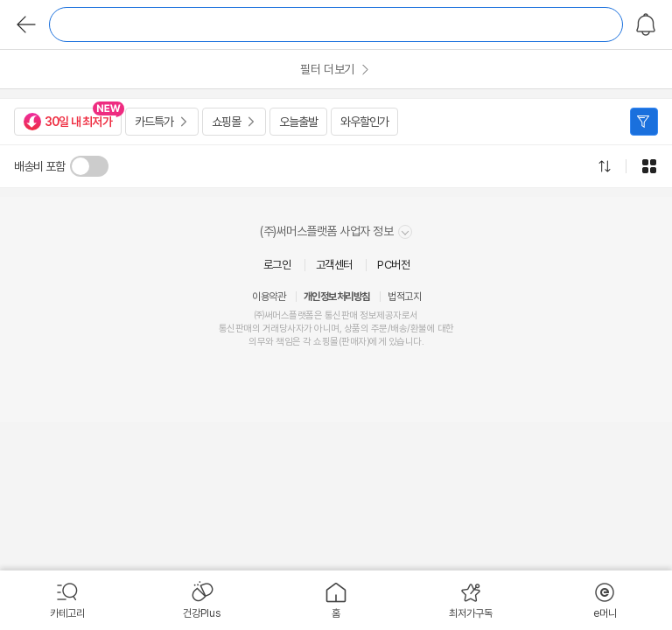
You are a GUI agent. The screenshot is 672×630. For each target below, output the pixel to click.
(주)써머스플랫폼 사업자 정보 (336, 231)
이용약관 (269, 297)
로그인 (277, 265)
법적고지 (404, 297)
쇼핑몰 (226, 122)
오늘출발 (298, 122)
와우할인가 (364, 122)
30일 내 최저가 (68, 122)
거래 (271, 329)
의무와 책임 (270, 342)
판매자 (354, 342)
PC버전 (393, 265)
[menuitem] (67, 600)
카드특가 (154, 122)
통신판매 (235, 329)
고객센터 (334, 265)
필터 (644, 122)
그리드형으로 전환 (649, 166)
